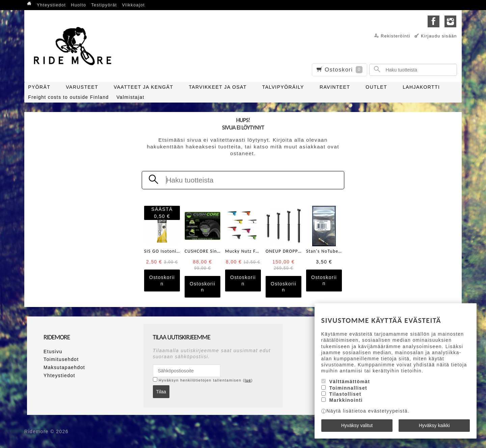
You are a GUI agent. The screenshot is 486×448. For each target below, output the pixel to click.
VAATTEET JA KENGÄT (143, 87)
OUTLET (376, 87)
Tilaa (161, 392)
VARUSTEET (82, 87)
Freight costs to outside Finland (68, 97)
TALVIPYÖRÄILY (283, 87)
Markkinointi (346, 400)
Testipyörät (104, 5)
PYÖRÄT (39, 87)
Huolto (78, 5)
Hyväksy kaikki (434, 425)
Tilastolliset (345, 394)
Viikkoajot (134, 5)
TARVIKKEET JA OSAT (218, 87)
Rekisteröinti (396, 36)
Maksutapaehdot (64, 367)
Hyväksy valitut (357, 425)
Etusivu (53, 352)
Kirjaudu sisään (439, 36)
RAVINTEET (335, 87)
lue (248, 380)
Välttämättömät (350, 382)
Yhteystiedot (51, 5)
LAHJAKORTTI (421, 87)
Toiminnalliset (348, 388)
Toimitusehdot (61, 359)
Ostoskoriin (162, 280)
